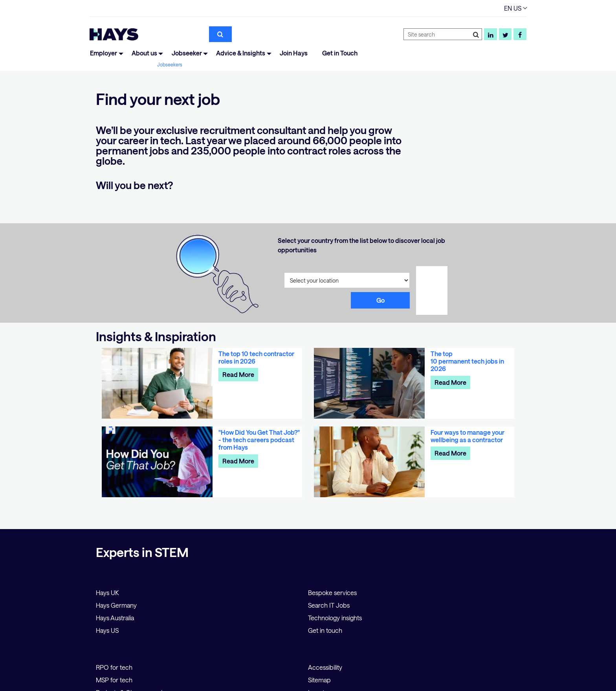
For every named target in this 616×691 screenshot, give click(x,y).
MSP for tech (114, 680)
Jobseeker (187, 53)
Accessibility (325, 667)
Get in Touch (340, 53)
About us (144, 53)
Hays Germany (116, 605)
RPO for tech (114, 667)
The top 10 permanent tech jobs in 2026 (467, 361)
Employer (104, 53)
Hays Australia (115, 618)
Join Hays (294, 53)
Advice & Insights (241, 53)
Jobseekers (170, 64)
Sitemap (319, 680)
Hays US (107, 630)
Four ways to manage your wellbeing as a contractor (467, 436)
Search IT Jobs (329, 605)
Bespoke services (332, 593)
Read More (238, 374)
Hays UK (107, 593)
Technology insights (335, 618)
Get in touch (325, 630)
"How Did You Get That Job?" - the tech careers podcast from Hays (259, 440)
